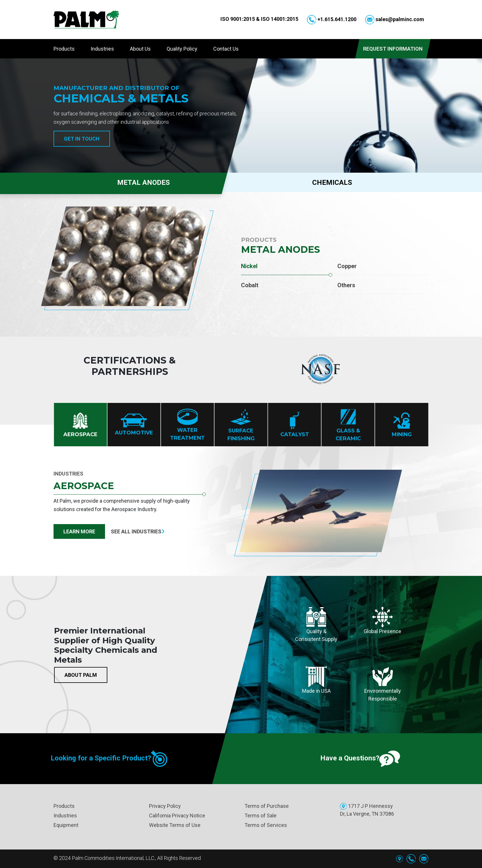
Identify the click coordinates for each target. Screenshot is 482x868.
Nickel (249, 266)
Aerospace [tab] (80, 425)
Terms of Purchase (267, 806)
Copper (347, 266)
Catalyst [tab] (295, 425)
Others (346, 285)
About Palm (81, 675)
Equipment (66, 825)
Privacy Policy (165, 806)
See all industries (138, 531)
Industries (102, 49)
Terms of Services (266, 825)
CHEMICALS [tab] (332, 183)
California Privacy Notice (177, 816)
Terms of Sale (261, 816)
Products (64, 49)
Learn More (79, 531)
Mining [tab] (402, 425)
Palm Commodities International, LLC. (113, 858)
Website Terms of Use (175, 825)
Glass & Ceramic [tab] (348, 425)
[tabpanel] (241, 264)
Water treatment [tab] (187, 425)
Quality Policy (182, 49)
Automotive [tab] (134, 425)
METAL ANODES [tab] (115, 182)
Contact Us (226, 49)
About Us (140, 49)
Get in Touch (82, 139)
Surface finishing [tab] (241, 425)
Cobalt (250, 285)
